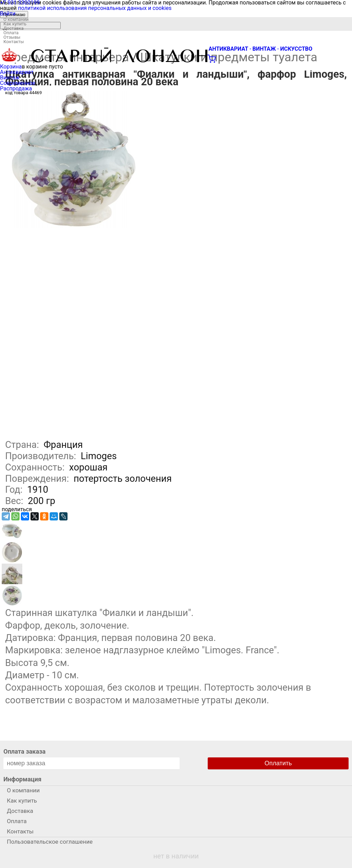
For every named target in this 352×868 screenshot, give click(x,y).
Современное (18, 83)
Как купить (15, 24)
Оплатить (278, 763)
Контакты (14, 42)
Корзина (11, 67)
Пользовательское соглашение (50, 842)
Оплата (11, 33)
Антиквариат (17, 72)
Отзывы (12, 37)
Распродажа (16, 89)
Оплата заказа (25, 751)
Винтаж (10, 78)
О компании (16, 19)
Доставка (14, 28)
